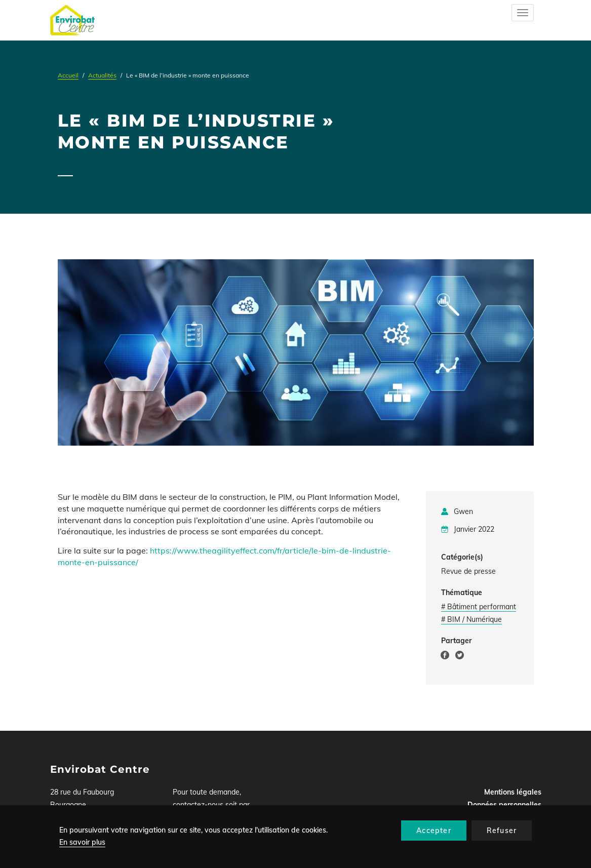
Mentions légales (513, 792)
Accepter (434, 831)
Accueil (68, 75)
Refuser (502, 831)
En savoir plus (82, 842)
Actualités (102, 75)
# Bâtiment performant (479, 607)
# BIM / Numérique (471, 619)
